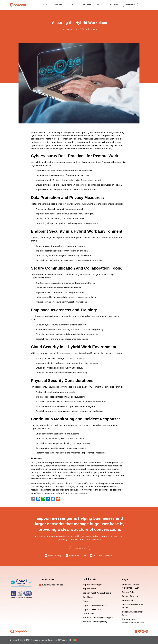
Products (61, 5)
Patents (99, 5)
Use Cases (86, 5)
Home (50, 5)
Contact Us (126, 5)
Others (93, 29)
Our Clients (111, 5)
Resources (73, 5)
